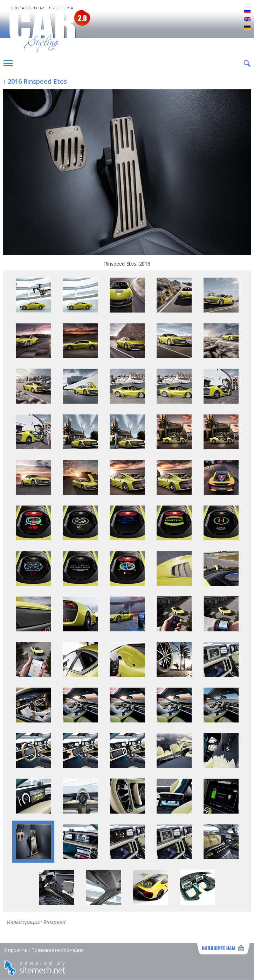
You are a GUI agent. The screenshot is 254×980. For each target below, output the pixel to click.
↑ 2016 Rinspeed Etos (35, 81)
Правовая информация (57, 950)
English (247, 20)
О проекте (15, 950)
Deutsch (247, 28)
